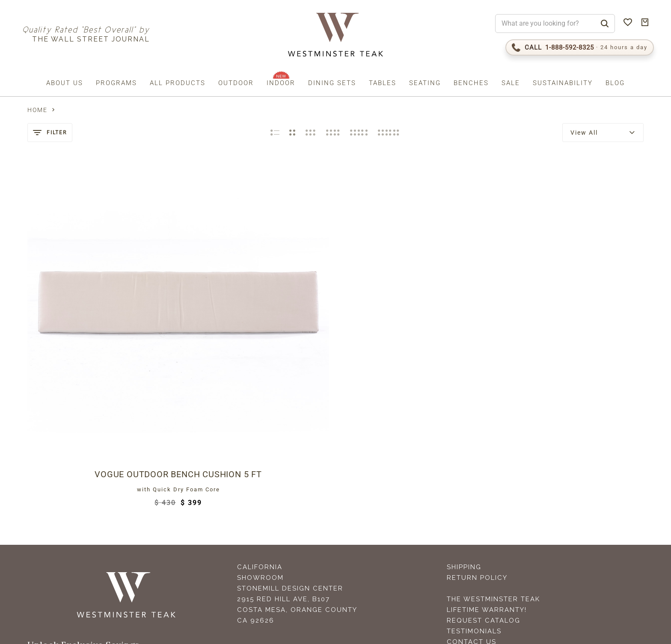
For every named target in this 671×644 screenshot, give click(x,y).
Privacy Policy (171, 570)
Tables (383, 83)
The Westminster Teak (493, 442)
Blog (615, 83)
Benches (471, 83)
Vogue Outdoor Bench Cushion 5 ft (100, 317)
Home (37, 110)
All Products (178, 83)
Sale (511, 83)
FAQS (457, 506)
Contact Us (472, 484)
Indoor (281, 83)
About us (65, 83)
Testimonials (474, 474)
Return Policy (477, 420)
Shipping (464, 410)
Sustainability (563, 83)
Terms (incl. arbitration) (115, 570)
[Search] (605, 24)
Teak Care (468, 495)
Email (42, 510)
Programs (116, 83)
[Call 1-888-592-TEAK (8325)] (580, 47)
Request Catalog (484, 463)
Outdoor (236, 83)
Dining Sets (332, 83)
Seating (425, 83)
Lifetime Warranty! (487, 452)
